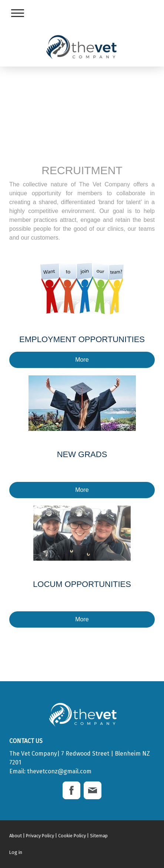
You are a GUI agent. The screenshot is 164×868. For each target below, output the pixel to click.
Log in (16, 852)
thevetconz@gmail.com (59, 771)
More (82, 360)
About (16, 836)
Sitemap (99, 836)
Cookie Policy (72, 836)
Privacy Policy (40, 836)
